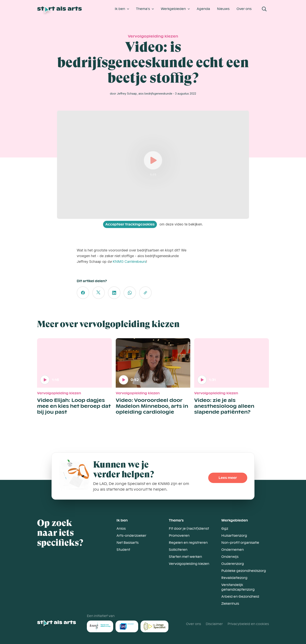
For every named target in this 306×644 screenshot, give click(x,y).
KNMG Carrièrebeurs (129, 262)
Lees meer (228, 478)
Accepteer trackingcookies (130, 224)
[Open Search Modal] (264, 9)
